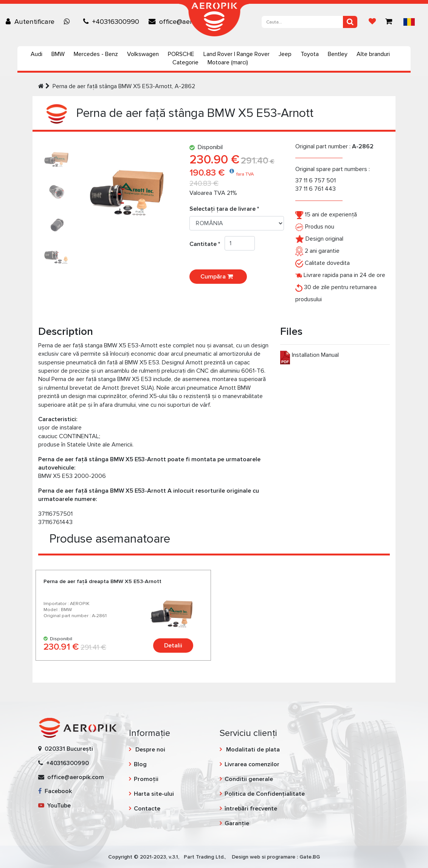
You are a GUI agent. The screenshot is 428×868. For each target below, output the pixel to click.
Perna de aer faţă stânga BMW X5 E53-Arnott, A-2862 (124, 86)
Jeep (285, 54)
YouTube (54, 806)
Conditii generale (249, 779)
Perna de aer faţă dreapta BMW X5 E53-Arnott (102, 581)
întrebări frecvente (251, 809)
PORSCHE (181, 54)
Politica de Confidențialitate (265, 794)
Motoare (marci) (228, 62)
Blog (140, 764)
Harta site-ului (154, 794)
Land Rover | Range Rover (236, 54)
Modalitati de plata (252, 750)
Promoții (146, 779)
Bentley (338, 54)
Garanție (237, 823)
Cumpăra (218, 277)
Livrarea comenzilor (252, 764)
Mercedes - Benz (96, 54)
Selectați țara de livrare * (224, 209)
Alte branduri (373, 54)
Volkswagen (143, 54)
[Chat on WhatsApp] (69, 22)
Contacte (147, 809)
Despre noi (150, 750)
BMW (58, 54)
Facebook (55, 791)
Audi (36, 54)
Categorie (185, 62)
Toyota (310, 54)
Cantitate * (207, 244)
